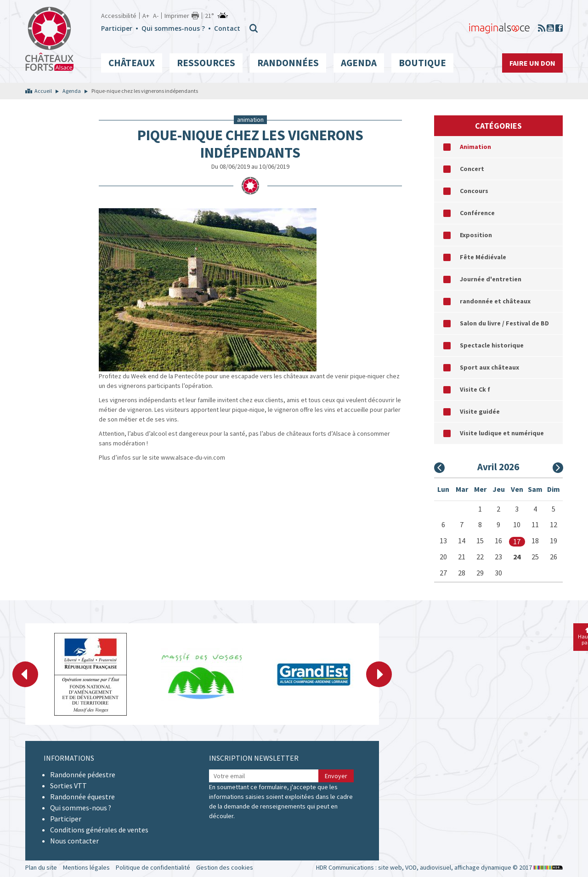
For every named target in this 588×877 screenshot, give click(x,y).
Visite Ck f (475, 389)
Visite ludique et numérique (502, 433)
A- (156, 16)
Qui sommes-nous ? (173, 28)
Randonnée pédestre (83, 774)
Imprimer (177, 16)
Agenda (359, 63)
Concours (474, 191)
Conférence (477, 213)
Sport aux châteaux (489, 367)
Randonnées (288, 63)
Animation (475, 147)
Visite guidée (480, 411)
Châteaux (132, 63)
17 (517, 541)
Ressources (206, 63)
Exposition (476, 235)
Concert (472, 169)
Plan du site (41, 867)
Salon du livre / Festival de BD (504, 323)
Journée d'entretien (491, 279)
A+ (146, 16)
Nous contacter (74, 841)
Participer (117, 28)
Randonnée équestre (82, 797)
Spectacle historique (492, 345)
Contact (227, 28)
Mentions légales (86, 867)
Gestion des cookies (225, 867)
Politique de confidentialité (153, 867)
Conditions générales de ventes (99, 830)
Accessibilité (119, 16)
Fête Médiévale (483, 257)
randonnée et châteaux (495, 301)
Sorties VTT (68, 786)
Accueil (43, 91)
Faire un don (532, 63)
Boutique (422, 63)
